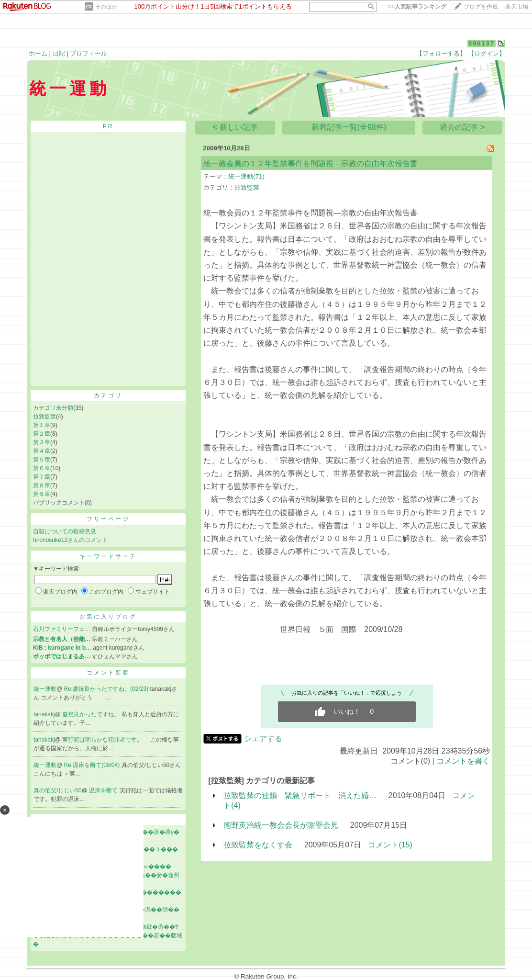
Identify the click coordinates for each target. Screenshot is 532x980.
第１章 (42, 425)
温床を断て (104, 790)
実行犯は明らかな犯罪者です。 (103, 740)
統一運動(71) (246, 176)
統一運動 (45, 689)
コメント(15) (390, 845)
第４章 (42, 451)
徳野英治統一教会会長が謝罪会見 (281, 825)
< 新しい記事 (235, 127)
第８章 (42, 485)
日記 (59, 53)
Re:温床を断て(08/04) (93, 765)
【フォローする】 (441, 53)
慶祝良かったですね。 (92, 714)
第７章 (42, 477)
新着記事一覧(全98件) (349, 127)
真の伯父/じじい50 (58, 790)
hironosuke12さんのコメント (70, 540)
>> (417, 7)
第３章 (42, 442)
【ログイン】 (487, 53)
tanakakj (44, 714)
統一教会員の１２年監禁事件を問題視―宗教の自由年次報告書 (310, 163)
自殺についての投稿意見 (65, 531)
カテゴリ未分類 (53, 408)
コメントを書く (463, 761)
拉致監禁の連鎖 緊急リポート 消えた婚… (300, 795)
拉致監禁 (44, 417)
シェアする (263, 738)
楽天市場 (517, 7)
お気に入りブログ (108, 617)
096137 (482, 43)
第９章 (42, 494)
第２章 (42, 434)
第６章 (42, 468)
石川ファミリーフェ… (62, 629)
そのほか (106, 7)
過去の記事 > (462, 127)
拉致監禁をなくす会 (258, 845)
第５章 (42, 460)
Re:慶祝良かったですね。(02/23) (107, 689)
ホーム (38, 53)
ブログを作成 (481, 7)
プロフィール (89, 53)
